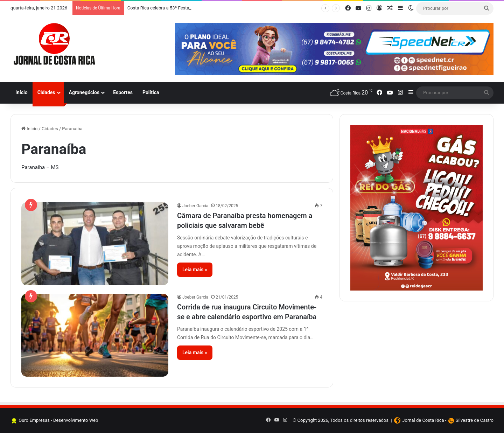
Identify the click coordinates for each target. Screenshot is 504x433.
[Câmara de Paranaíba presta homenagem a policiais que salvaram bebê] (95, 244)
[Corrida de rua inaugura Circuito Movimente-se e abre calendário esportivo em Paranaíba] (95, 335)
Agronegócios (84, 92)
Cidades (46, 92)
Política (151, 92)
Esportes (123, 92)
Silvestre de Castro (475, 420)
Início (22, 92)
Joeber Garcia (195, 206)
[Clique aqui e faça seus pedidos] (416, 208)
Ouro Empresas (34, 420)
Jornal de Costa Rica (423, 420)
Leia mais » (195, 270)
